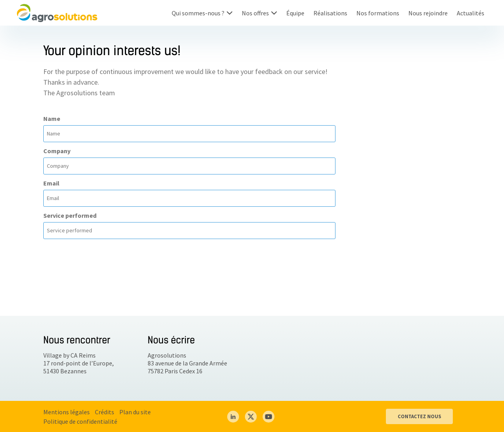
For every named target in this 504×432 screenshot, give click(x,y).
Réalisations (330, 13)
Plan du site (135, 412)
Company (57, 151)
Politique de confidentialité (80, 421)
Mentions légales (67, 412)
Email (51, 183)
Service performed (70, 215)
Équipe (295, 13)
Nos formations (378, 13)
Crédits (105, 412)
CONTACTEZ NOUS (419, 416)
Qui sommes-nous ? (198, 13)
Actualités (471, 13)
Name (52, 119)
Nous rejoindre (428, 13)
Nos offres (255, 13)
